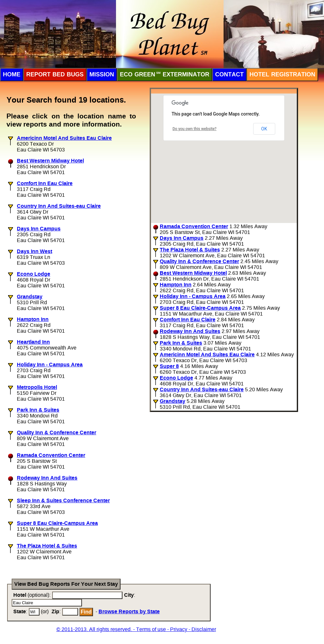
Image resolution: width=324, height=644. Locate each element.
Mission (102, 74)
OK (264, 129)
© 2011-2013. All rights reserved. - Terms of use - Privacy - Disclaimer (136, 629)
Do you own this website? (195, 129)
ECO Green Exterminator (165, 74)
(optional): (32, 595)
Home (12, 74)
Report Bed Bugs (55, 74)
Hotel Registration (282, 74)
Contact (229, 74)
